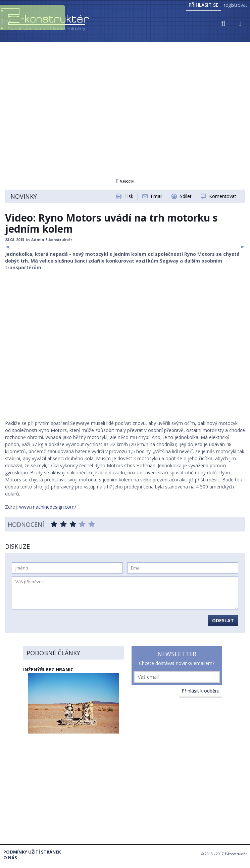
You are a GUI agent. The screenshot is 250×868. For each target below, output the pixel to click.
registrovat (236, 5)
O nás (10, 858)
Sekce (125, 181)
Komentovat (223, 196)
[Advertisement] (125, 93)
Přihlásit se (204, 5)
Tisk (129, 196)
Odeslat (223, 620)
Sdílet (186, 196)
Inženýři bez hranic (48, 669)
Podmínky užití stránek (32, 852)
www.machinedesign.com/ (48, 507)
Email (157, 196)
